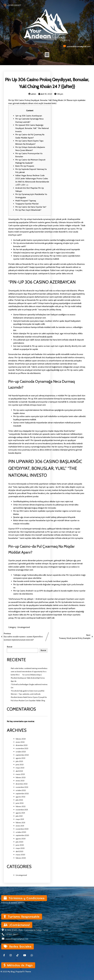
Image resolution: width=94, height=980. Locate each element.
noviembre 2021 (22, 810)
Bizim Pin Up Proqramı (25, 166)
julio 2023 (19, 761)
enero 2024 (20, 742)
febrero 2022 (21, 806)
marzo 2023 (20, 774)
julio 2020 (19, 842)
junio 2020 (20, 845)
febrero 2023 (21, 777)
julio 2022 (19, 800)
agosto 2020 (21, 839)
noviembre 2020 (22, 829)
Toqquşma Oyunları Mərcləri (27, 204)
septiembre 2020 (22, 835)
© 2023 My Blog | (8, 972)
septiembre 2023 (22, 755)
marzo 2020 (20, 855)
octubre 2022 (21, 790)
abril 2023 (19, 771)
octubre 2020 (21, 832)
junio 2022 (20, 803)
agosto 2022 (20, 797)
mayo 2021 (20, 819)
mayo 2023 (20, 768)
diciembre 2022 (22, 784)
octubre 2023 (21, 752)
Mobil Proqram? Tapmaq (26, 201)
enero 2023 (20, 781)
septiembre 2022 (22, 794)
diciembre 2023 (22, 745)
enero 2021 (20, 826)
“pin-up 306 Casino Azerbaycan (29, 116)
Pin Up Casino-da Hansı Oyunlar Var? (31, 207)
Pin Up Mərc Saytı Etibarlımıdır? (28, 210)
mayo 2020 (20, 848)
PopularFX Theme (23, 972)
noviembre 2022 (22, 787)
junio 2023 (20, 765)
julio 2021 (19, 816)
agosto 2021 (20, 813)
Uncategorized (24, 627)
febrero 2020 (21, 858)
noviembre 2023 (22, 748)
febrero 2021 (20, 823)
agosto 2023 (20, 758)
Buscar (10, 647)
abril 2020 (19, 851)
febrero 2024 (21, 739)
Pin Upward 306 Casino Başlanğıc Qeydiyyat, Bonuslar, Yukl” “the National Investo (32, 128)
